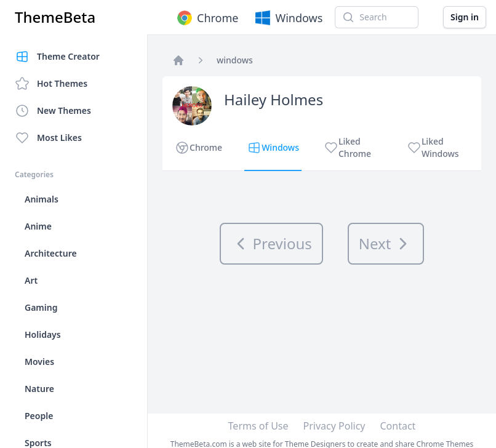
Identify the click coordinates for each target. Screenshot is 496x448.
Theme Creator (57, 57)
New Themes (53, 111)
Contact (398, 426)
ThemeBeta (55, 17)
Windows (288, 18)
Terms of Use (258, 426)
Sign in (465, 17)
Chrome (206, 18)
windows (235, 60)
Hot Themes (51, 84)
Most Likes (48, 138)
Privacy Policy (334, 426)
